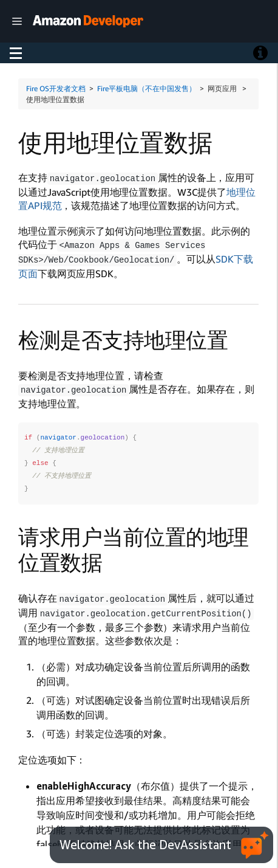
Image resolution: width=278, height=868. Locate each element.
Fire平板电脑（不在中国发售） (147, 88)
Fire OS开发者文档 (56, 88)
